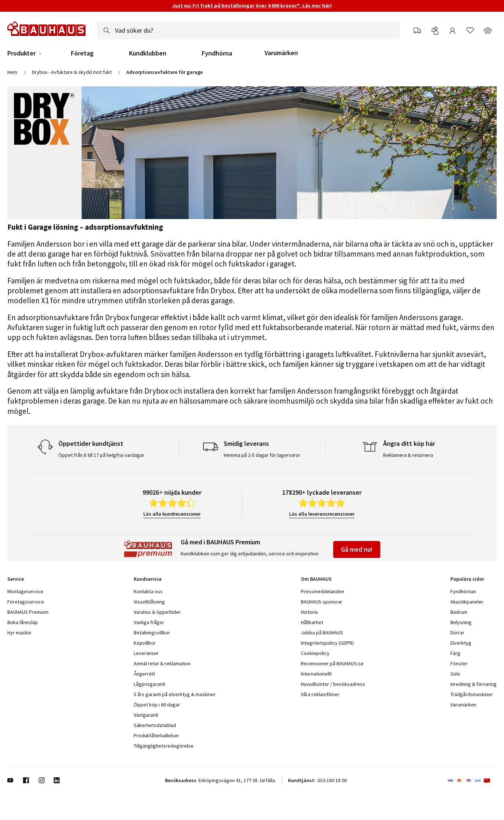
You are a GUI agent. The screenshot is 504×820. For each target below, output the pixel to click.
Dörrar (457, 633)
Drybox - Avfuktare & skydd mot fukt (72, 72)
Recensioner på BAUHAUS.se (332, 663)
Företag (82, 53)
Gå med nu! (357, 549)
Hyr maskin (19, 633)
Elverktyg (461, 643)
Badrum (459, 612)
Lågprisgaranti (150, 684)
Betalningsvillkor (152, 633)
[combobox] (248, 31)
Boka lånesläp (23, 622)
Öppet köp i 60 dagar (157, 705)
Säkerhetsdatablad (155, 725)
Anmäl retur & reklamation (162, 663)
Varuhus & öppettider (157, 612)
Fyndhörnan (463, 591)
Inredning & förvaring (474, 684)
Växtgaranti (146, 715)
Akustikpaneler (467, 602)
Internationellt (316, 674)
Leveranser (146, 653)
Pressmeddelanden (323, 591)
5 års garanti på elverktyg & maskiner (175, 694)
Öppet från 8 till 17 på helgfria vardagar (101, 455)
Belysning (461, 622)
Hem (12, 72)
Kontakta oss (148, 591)
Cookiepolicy (315, 653)
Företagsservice (26, 602)
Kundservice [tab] (148, 579)
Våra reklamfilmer (320, 694)
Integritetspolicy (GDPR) (327, 643)
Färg (455, 653)
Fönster (459, 663)
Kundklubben (148, 53)
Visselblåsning (149, 602)
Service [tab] (16, 579)
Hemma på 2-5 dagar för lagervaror (262, 455)
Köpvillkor (145, 643)
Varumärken (281, 53)
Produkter (21, 53)
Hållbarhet (312, 622)
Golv (455, 674)
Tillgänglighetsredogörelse (164, 746)
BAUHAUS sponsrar (322, 602)
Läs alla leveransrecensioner (322, 514)
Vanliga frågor (149, 622)
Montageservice (25, 591)
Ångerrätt (144, 674)
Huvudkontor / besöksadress (333, 684)
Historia (309, 612)
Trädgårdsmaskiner (472, 694)
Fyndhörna (217, 53)
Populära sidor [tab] (467, 579)
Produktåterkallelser (156, 735)
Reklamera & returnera (408, 455)
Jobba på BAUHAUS (322, 633)
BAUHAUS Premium (28, 612)
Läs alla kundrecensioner (172, 514)
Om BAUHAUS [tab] (316, 579)
